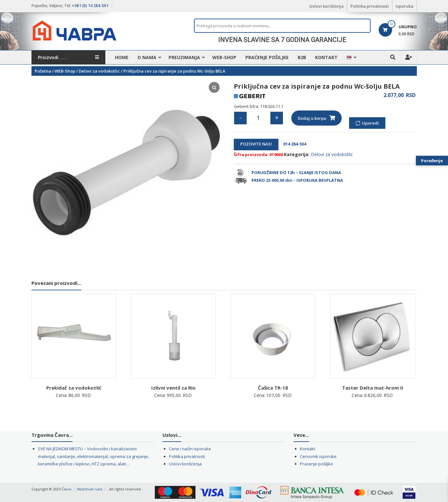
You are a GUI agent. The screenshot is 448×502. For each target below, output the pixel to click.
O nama (147, 57)
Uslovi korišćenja (326, 6)
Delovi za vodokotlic (99, 71)
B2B (302, 57)
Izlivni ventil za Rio (173, 388)
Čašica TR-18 (273, 388)
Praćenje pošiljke (267, 57)
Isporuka (404, 6)
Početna (43, 71)
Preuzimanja (184, 57)
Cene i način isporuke (190, 449)
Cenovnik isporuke (318, 456)
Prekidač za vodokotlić (74, 388)
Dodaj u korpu (312, 118)
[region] (282, 40)
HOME (122, 57)
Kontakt (326, 57)
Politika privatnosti (370, 6)
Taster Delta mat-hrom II (373, 388)
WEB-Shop (224, 57)
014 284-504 (293, 144)
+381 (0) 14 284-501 (90, 6)
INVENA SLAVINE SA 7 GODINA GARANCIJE (282, 40)
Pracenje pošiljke (316, 464)
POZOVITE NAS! (256, 144)
